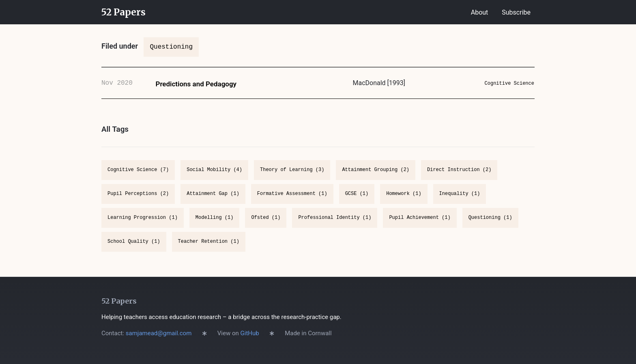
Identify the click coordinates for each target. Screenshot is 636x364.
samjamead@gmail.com (159, 333)
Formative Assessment (292, 201)
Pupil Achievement (420, 225)
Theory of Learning (292, 177)
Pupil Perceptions (138, 201)
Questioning (490, 225)
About (480, 12)
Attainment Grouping (376, 177)
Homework (404, 201)
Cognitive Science (504, 87)
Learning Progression (143, 225)
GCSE (357, 201)
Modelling (215, 225)
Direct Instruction (459, 177)
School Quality (134, 249)
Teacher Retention (209, 249)
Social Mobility (214, 177)
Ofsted (266, 225)
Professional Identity (335, 225)
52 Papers (124, 12)
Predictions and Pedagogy (196, 88)
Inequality (460, 201)
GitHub (250, 333)
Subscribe (516, 12)
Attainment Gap (213, 201)
